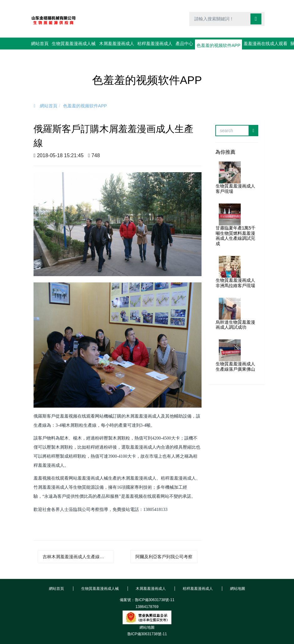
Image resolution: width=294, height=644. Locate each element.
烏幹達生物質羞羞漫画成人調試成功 (235, 313)
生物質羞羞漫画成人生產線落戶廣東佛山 (235, 355)
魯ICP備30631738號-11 (147, 622)
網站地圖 (147, 616)
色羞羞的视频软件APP (85, 94)
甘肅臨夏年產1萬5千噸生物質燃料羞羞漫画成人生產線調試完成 (236, 224)
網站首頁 (43, 44)
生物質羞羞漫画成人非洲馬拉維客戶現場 (235, 271)
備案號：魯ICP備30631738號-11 (147, 588)
